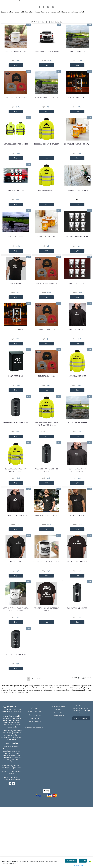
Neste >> (39, 740)
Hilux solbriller (77, 56)
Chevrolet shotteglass (77, 259)
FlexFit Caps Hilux (46, 411)
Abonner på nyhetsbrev (81, 780)
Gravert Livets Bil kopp (16, 716)
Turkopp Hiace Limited (77, 665)
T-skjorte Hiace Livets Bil (77, 614)
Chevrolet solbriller (77, 462)
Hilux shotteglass (77, 310)
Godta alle (83, 861)
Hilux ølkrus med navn (46, 259)
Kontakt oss (58, 774)
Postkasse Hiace (16, 411)
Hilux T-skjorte (16, 310)
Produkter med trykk (10, 1)
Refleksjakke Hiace (77, 411)
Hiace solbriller (16, 259)
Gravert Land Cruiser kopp (16, 462)
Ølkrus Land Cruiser (77, 106)
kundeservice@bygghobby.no (35, 789)
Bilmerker (21, 1)
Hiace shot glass (16, 208)
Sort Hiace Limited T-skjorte (47, 564)
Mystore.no (16, 841)
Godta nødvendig (71, 861)
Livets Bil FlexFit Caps (46, 310)
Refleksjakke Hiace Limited (16, 157)
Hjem (2, 1)
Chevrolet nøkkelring (77, 208)
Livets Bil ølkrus (16, 360)
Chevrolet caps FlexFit (47, 360)
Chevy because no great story (46, 614)
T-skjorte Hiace (16, 614)
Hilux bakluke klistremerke (47, 56)
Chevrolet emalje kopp (16, 56)
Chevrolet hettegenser (16, 564)
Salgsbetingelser (58, 777)
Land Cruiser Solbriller (47, 106)
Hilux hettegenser (77, 360)
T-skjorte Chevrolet (77, 564)
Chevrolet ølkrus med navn (77, 157)
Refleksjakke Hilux (47, 208)
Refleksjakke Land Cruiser (47, 157)
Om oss (58, 771)
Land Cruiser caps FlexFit (16, 106)
